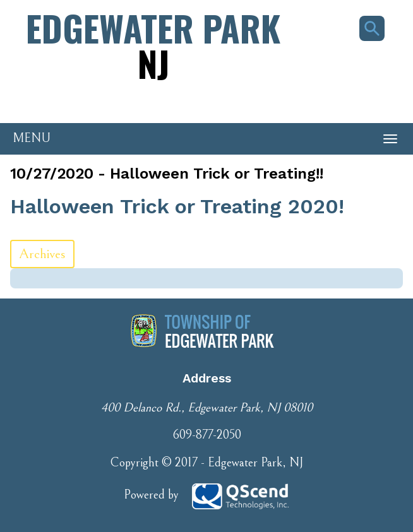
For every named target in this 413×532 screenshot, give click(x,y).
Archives (42, 254)
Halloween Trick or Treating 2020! (177, 206)
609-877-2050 (207, 435)
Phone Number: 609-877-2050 (69, 102)
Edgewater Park (153, 45)
